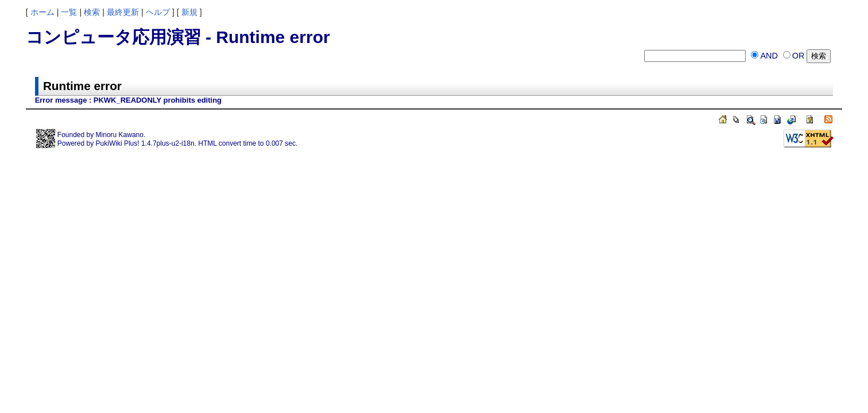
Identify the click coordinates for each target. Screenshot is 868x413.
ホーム (42, 12)
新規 (189, 12)
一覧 (69, 12)
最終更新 (123, 12)
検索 (92, 12)
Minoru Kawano (120, 135)
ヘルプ (158, 12)
